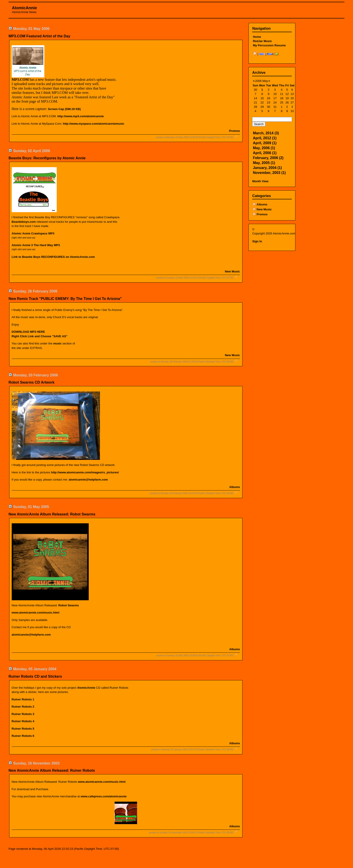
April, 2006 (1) (265, 153)
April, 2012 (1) (265, 138)
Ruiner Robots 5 (23, 729)
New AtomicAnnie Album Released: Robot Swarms (52, 514)
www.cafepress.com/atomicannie (104, 796)
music (57, 343)
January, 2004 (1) (267, 168)
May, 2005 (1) (264, 163)
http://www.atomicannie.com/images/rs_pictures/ (85, 472)
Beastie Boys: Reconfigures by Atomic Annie (47, 158)
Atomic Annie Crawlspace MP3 (33, 233)
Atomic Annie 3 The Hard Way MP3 (36, 245)
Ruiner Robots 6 (23, 736)
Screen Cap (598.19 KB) (64, 109)
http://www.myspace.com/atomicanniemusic (94, 124)
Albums (235, 487)
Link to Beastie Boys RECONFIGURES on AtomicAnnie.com (53, 257)
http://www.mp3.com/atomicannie (81, 116)
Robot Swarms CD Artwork (32, 382)
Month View (260, 181)
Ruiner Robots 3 (23, 714)
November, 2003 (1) (269, 173)
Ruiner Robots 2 (23, 707)
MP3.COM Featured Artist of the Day (39, 36)
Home (257, 37)
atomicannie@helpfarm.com (88, 480)
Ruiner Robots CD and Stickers (35, 676)
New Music (232, 271)
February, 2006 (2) (268, 158)
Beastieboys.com (24, 222)
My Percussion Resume (269, 45)
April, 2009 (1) (265, 143)
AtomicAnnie (24, 8)
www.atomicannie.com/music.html (102, 782)
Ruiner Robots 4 (23, 721)
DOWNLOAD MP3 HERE (28, 332)
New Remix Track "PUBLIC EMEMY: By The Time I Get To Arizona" (65, 299)
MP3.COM (20, 80)
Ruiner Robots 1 (23, 699)
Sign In (257, 241)
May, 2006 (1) (264, 148)
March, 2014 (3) (266, 133)
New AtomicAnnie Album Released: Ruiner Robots (52, 770)
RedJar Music (262, 41)
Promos (234, 131)
